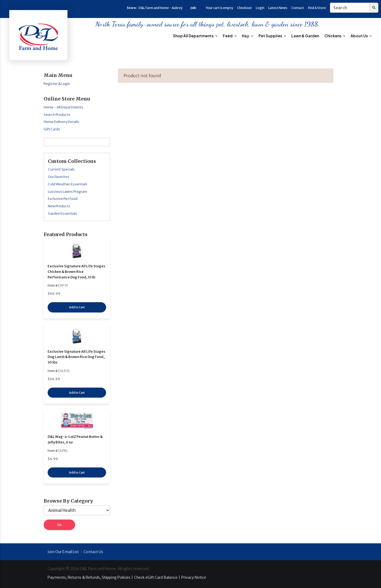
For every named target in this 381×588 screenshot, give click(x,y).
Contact (298, 8)
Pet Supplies (272, 36)
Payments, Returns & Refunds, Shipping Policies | (90, 577)
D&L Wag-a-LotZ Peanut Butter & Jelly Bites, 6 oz (75, 439)
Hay (248, 36)
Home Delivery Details (61, 122)
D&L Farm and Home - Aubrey (161, 8)
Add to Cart (77, 307)
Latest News (278, 8)
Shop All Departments (195, 36)
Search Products (57, 115)
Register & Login (57, 84)
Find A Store (317, 8)
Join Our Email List (63, 552)
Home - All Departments (63, 107)
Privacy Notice (194, 577)
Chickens (335, 36)
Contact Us (93, 552)
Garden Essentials (63, 213)
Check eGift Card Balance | (157, 577)
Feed (230, 36)
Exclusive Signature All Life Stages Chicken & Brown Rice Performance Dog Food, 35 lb (76, 272)
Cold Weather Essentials (68, 184)
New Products (59, 206)
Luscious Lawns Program (67, 192)
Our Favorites (59, 177)
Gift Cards (52, 129)
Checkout (244, 8)
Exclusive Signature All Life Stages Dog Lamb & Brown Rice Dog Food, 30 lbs (76, 357)
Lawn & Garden (305, 36)
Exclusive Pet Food (63, 199)
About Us (361, 36)
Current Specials (61, 169)
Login (260, 8)
